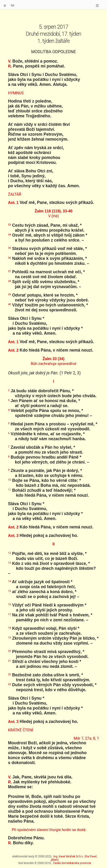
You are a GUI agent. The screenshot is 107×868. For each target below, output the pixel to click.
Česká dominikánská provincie (72, 863)
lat (13, 5)
